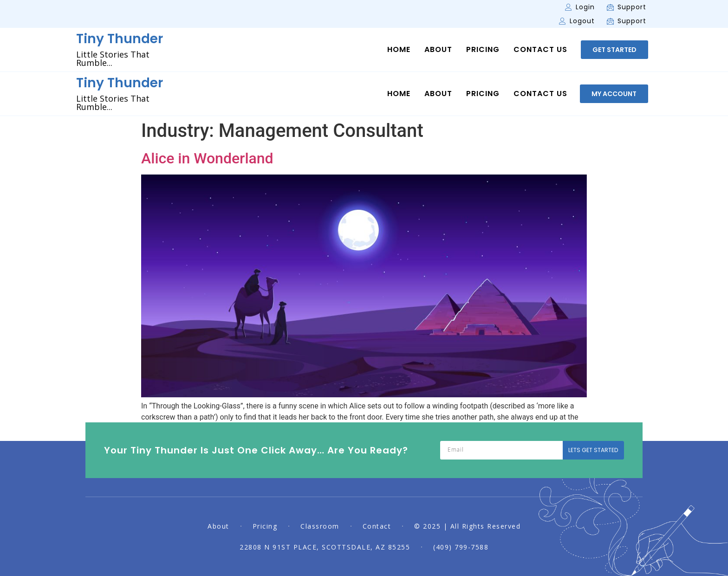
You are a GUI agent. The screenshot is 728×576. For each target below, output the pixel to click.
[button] (614, 50)
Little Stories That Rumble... (113, 58)
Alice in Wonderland (207, 158)
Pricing (483, 50)
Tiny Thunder (120, 39)
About (438, 50)
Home (399, 50)
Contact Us (540, 50)
